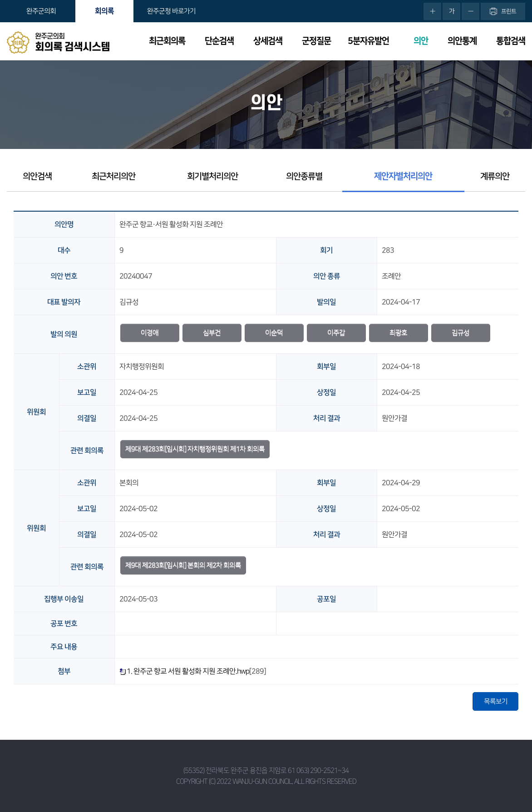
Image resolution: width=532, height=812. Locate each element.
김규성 (461, 333)
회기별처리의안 (212, 176)
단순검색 (219, 41)
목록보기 (496, 701)
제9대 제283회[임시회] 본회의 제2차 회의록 (183, 565)
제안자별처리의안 (403, 176)
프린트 (509, 11)
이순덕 (274, 333)
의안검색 (37, 176)
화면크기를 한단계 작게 (470, 11)
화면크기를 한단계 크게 (432, 11)
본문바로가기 (0, 0)
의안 (421, 41)
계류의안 (495, 176)
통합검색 (511, 41)
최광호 (398, 333)
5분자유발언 (368, 41)
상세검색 (268, 41)
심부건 (212, 333)
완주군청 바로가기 (171, 11)
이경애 (150, 333)
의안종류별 (304, 176)
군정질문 (316, 41)
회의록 (104, 11)
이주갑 (336, 333)
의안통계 (462, 41)
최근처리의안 (113, 176)
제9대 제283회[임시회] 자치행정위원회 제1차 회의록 (195, 449)
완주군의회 (41, 11)
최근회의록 (167, 41)
